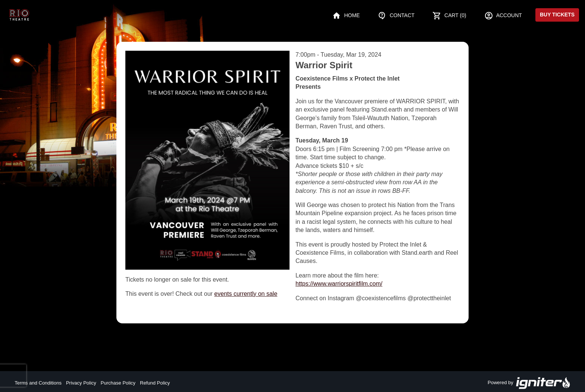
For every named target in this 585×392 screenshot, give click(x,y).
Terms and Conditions (38, 383)
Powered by (529, 383)
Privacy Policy (81, 383)
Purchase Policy (118, 383)
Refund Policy (155, 383)
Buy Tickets (557, 15)
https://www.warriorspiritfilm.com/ (339, 284)
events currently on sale (246, 294)
